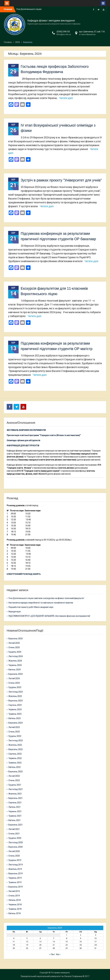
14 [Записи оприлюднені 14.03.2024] (54, 942)
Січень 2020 (14, 856)
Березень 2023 (16, 723)
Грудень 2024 (15, 652)
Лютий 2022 (14, 776)
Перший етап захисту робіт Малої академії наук (31, 607)
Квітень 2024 (15, 670)
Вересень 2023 (16, 701)
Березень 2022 (16, 772)
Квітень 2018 (15, 913)
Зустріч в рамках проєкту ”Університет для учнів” (61, 180)
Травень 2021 (15, 816)
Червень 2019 (15, 878)
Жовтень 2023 (15, 696)
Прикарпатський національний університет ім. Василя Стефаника (51, 976)
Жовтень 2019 (15, 869)
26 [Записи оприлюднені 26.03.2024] (27, 948)
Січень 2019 (14, 896)
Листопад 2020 (16, 842)
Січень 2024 (14, 683)
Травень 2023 (15, 714)
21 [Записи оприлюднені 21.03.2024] (54, 945)
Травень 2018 (15, 909)
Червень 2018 (15, 905)
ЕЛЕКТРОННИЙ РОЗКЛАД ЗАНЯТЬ (24, 574)
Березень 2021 (16, 825)
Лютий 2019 (14, 891)
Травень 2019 (15, 882)
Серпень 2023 (15, 705)
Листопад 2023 (16, 692)
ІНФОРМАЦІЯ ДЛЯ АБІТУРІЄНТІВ (23, 446)
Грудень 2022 (15, 736)
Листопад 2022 (16, 741)
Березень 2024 (16, 674)
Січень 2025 (14, 647)
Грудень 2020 (15, 838)
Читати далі (66, 98)
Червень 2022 (15, 758)
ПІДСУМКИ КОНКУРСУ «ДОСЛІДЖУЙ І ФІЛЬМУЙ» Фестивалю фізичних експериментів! (49, 616)
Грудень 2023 (15, 687)
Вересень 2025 (16, 639)
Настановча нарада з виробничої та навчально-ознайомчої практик (41, 603)
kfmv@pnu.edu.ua (64, 34)
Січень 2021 (14, 834)
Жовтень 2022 (15, 745)
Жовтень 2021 (15, 794)
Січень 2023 (14, 732)
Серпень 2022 (15, 754)
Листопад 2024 (16, 656)
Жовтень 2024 (15, 661)
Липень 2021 (15, 807)
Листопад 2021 (16, 789)
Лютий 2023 (14, 727)
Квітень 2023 (15, 718)
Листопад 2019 (16, 865)
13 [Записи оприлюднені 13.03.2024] (40, 942)
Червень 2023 (15, 709)
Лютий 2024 (14, 678)
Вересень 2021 (16, 798)
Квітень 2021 (15, 820)
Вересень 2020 (16, 847)
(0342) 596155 (63, 32)
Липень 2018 (15, 900)
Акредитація (15, 612)
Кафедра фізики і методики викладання (51, 21)
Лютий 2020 (14, 851)
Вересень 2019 (16, 873)
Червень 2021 (15, 811)
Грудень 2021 (15, 785)
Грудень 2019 (15, 860)
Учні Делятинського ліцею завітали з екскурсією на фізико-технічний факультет (46, 598)
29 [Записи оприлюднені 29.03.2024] (67, 948)
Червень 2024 (15, 665)
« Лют (52, 954)
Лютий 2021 (14, 829)
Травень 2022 (15, 763)
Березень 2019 (16, 887)
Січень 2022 (14, 780)
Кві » (58, 954)
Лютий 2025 (14, 643)
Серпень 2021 (15, 803)
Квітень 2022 (15, 767)
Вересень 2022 (16, 749)
